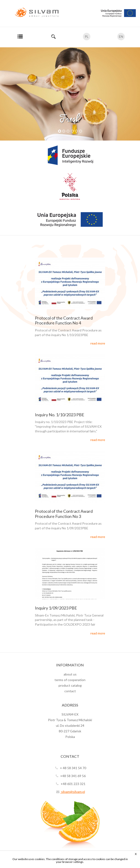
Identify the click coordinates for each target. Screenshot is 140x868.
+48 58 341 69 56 (70, 776)
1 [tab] (60, 131)
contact (70, 691)
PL (87, 36)
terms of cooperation (70, 680)
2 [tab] (64, 131)
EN (121, 36)
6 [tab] (81, 131)
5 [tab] (76, 131)
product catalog (70, 685)
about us (70, 674)
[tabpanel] (70, 94)
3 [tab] (68, 131)
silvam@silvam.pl (70, 792)
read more (98, 343)
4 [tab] (72, 131)
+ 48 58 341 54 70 (70, 768)
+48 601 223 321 (70, 784)
